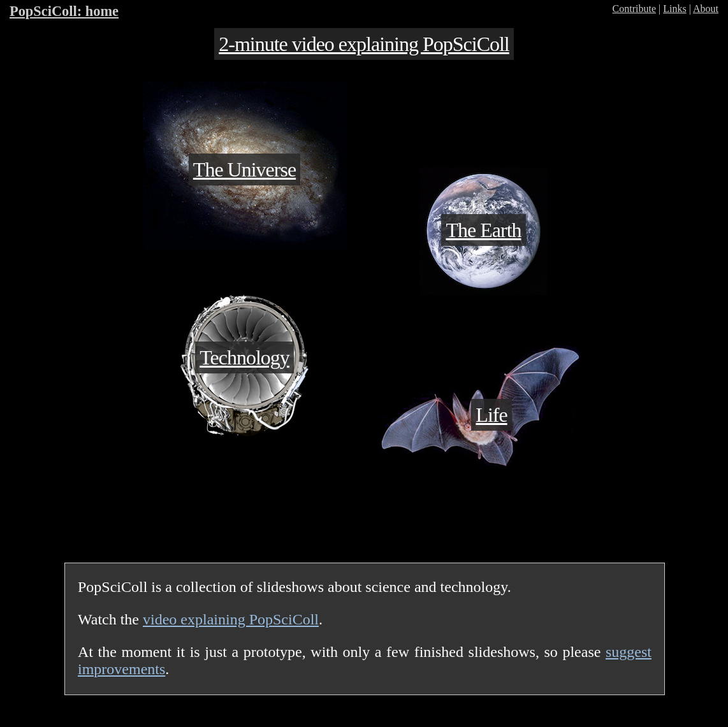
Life (491, 415)
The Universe (244, 169)
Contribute (634, 9)
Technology (244, 357)
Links (674, 9)
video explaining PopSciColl (231, 619)
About (706, 9)
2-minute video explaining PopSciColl (364, 44)
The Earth (483, 230)
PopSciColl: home (64, 11)
